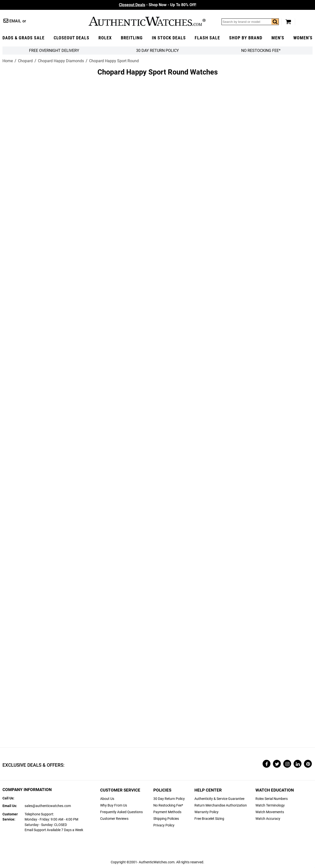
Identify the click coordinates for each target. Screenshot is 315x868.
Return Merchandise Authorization (221, 805)
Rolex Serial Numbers (272, 799)
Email (15, 21)
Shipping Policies (166, 819)
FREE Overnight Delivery (54, 51)
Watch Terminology (270, 805)
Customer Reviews (114, 819)
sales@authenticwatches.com (48, 806)
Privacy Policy (164, 825)
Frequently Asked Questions (121, 812)
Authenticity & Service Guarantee (219, 799)
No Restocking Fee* (261, 51)
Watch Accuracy (268, 819)
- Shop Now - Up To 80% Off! (157, 5)
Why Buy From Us (114, 805)
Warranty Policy (206, 812)
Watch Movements (270, 812)
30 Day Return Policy (169, 799)
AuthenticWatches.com (147, 21)
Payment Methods (167, 812)
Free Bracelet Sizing (209, 819)
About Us (107, 799)
